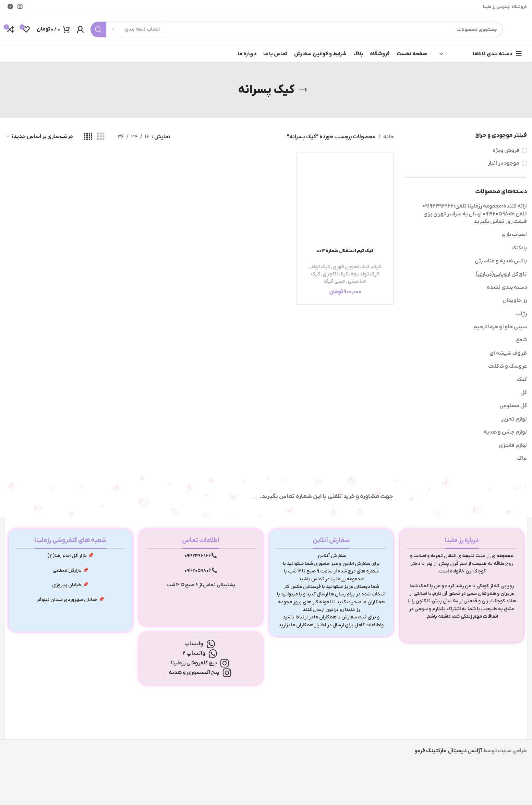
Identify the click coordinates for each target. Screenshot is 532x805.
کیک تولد (320, 267)
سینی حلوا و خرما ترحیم (500, 327)
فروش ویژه (506, 151)
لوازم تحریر (514, 419)
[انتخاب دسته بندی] (136, 29)
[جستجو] (297, 29)
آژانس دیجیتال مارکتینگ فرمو (448, 751)
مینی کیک (335, 281)
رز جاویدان (515, 300)
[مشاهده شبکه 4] (88, 137)
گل (524, 393)
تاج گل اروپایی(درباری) (501, 274)
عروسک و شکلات (507, 366)
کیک (522, 380)
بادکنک (519, 248)
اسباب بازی (514, 235)
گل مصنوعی (513, 406)
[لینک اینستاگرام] (20, 7)
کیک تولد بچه (365, 274)
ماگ (522, 459)
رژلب (521, 314)
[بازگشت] (303, 90)
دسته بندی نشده (507, 287)
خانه (389, 137)
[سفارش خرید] (39, 137)
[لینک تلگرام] (10, 7)
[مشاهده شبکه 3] (101, 137)
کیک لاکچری (335, 274)
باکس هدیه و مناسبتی (501, 261)
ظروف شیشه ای (508, 353)
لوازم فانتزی (513, 446)
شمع (521, 340)
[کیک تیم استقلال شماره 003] (345, 201)
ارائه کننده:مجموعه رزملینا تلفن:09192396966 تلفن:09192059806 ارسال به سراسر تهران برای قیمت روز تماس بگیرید (475, 214)
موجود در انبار (504, 163)
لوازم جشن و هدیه (505, 432)
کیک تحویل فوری (351, 267)
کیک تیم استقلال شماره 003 (345, 251)
